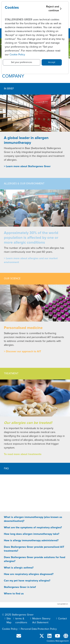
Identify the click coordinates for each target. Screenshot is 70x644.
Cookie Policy (17, 55)
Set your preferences (22, 62)
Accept (52, 62)
